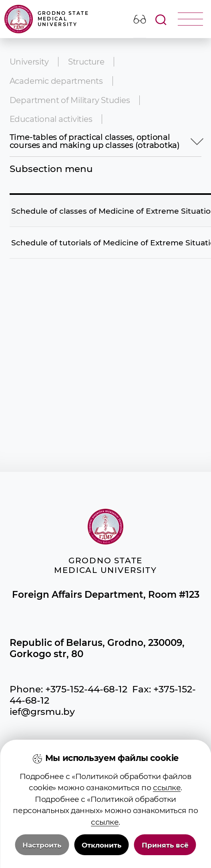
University (29, 62)
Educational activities (51, 119)
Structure (86, 62)
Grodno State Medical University (47, 19)
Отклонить (101, 854)
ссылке (167, 797)
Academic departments (56, 81)
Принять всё (165, 854)
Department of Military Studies (70, 100)
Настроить (42, 854)
